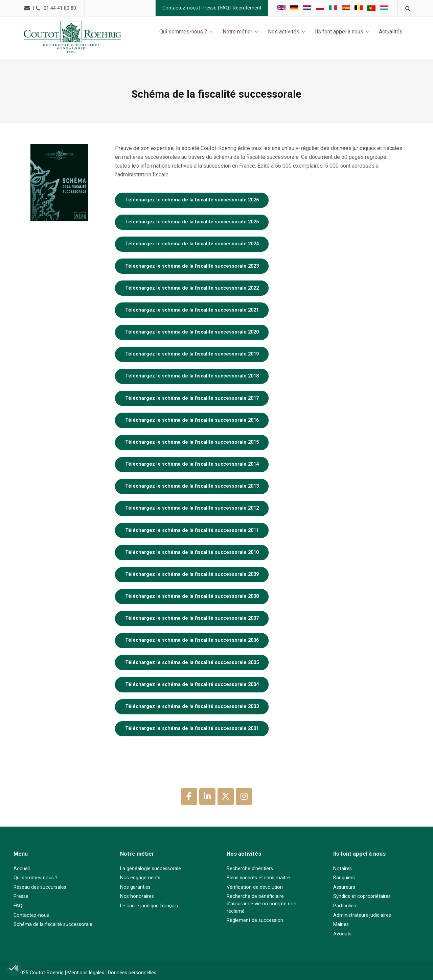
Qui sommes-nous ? (36, 878)
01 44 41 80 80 (61, 8)
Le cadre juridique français (149, 906)
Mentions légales (86, 973)
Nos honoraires (137, 896)
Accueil (22, 869)
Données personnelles (132, 973)
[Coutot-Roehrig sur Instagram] (244, 797)
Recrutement (246, 8)
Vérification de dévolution (255, 887)
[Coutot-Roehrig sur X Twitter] (226, 797)
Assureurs (344, 887)
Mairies (341, 924)
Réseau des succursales (40, 887)
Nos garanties (135, 887)
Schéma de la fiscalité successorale (53, 924)
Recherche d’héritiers (250, 869)
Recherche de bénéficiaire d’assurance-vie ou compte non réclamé (261, 904)
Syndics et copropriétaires (362, 896)
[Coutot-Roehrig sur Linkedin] (207, 797)
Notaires (343, 869)
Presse (208, 8)
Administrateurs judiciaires (362, 915)
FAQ (224, 8)
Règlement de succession (255, 920)
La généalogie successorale (151, 869)
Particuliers (345, 906)
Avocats (342, 934)
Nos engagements (140, 878)
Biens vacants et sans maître (258, 878)
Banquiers (344, 878)
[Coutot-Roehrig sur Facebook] (189, 797)
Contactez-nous (179, 8)
